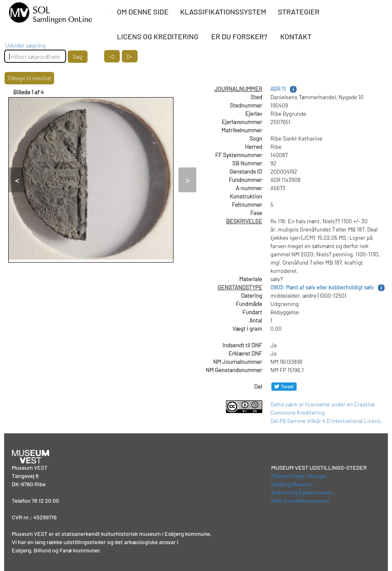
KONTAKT (296, 36)
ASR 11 (278, 89)
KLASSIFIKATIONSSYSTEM (223, 12)
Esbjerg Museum (292, 484)
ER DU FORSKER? (239, 36)
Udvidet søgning (25, 45)
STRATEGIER (298, 12)
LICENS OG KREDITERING (158, 36)
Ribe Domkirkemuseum (301, 501)
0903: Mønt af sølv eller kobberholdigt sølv (322, 287)
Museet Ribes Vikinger (299, 476)
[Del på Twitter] (284, 386)
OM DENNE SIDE (143, 12)
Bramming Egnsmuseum (302, 492)
